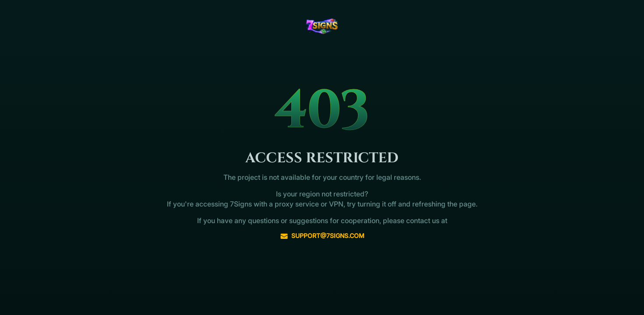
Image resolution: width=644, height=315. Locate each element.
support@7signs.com (322, 236)
